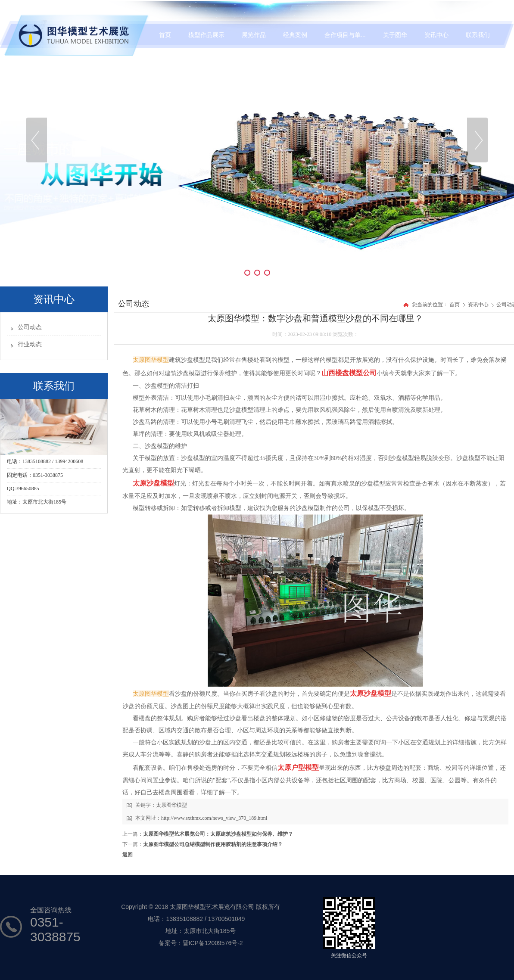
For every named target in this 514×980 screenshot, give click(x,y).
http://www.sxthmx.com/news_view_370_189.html (214, 818)
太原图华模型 (171, 805)
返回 (128, 855)
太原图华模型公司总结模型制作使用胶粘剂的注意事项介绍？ (213, 844)
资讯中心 (479, 305)
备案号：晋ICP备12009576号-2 (201, 943)
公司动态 (30, 327)
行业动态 (30, 344)
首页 (455, 305)
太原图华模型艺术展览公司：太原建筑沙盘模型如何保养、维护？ (218, 834)
